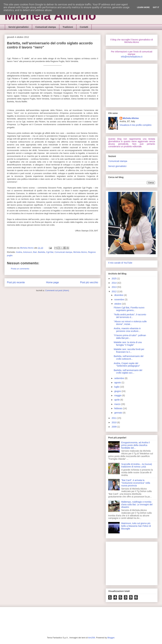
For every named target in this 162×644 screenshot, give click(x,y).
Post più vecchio (89, 282)
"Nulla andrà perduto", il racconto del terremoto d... (130, 316)
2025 (114, 279)
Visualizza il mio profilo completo (136, 125)
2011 (114, 418)
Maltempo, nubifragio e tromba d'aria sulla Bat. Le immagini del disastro (137, 505)
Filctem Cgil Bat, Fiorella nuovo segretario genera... (129, 309)
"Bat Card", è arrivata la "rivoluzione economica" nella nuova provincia (136, 483)
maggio (118, 395)
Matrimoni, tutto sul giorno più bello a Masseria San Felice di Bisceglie (136, 526)
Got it (156, 7)
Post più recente (16, 282)
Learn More (143, 7)
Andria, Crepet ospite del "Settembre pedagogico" (127, 365)
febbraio (118, 408)
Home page (52, 282)
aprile (117, 400)
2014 (114, 283)
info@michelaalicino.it (132, 57)
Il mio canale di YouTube (120, 263)
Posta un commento (20, 269)
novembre (119, 300)
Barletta (42, 252)
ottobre (118, 304)
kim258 (92, 638)
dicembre (119, 295)
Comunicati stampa (46, 27)
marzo (118, 404)
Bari (35, 252)
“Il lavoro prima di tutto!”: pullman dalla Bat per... (130, 337)
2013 (114, 287)
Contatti (84, 27)
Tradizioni (68, 27)
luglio (117, 387)
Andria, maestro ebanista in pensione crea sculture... (127, 330)
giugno (118, 391)
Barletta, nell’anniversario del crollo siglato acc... (128, 372)
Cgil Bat (50, 252)
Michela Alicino (50, 15)
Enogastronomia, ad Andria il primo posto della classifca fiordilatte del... (136, 445)
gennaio (118, 413)
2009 (114, 427)
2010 (114, 422)
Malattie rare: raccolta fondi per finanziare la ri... (129, 351)
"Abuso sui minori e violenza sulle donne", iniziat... (130, 323)
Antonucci (27, 252)
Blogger (111, 638)
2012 (114, 291)
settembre (119, 378)
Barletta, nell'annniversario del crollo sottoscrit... (129, 358)
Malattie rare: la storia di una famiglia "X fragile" (128, 344)
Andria (19, 252)
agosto (118, 383)
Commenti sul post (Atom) (57, 290)
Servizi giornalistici (19, 27)
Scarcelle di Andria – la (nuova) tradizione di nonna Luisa (137, 465)
